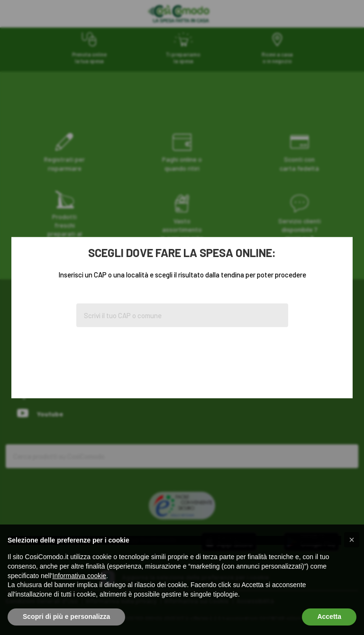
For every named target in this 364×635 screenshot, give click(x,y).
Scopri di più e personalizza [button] (66, 617)
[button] (352, 540)
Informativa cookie (80, 576)
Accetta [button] (329, 617)
